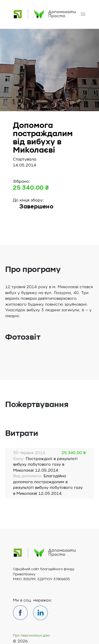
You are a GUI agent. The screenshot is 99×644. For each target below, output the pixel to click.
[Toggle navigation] (83, 14)
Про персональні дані (31, 636)
